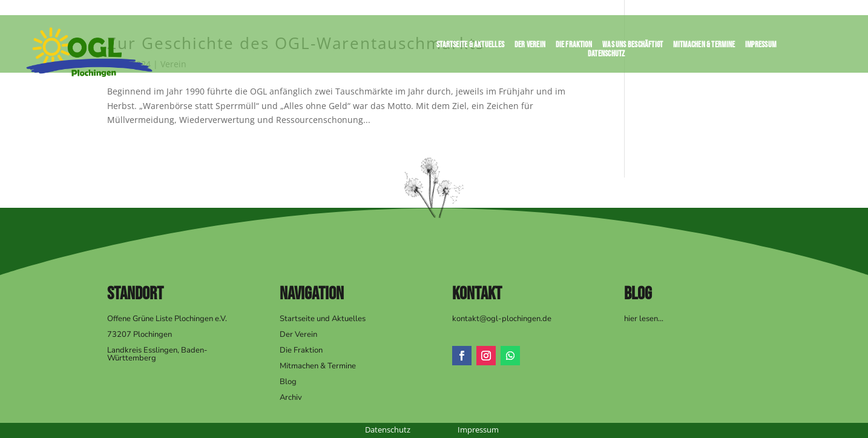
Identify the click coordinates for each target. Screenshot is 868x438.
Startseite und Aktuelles (323, 319)
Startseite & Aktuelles (470, 47)
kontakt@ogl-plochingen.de (502, 319)
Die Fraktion (574, 47)
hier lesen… (644, 319)
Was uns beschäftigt (633, 47)
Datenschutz (607, 56)
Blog (288, 382)
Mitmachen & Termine (704, 47)
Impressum (761, 47)
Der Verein (530, 47)
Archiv (291, 397)
